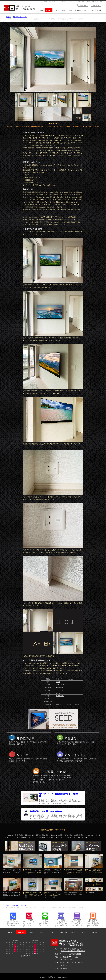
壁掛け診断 (83, 5)
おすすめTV (78, 10)
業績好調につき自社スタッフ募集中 (46, 811)
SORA (70, 10)
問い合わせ (96, 5)
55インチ (59, 693)
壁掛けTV (49, 10)
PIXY (56, 10)
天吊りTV (85, 10)
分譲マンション (61, 685)
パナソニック (60, 690)
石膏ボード (60, 687)
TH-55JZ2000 (60, 696)
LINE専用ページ (65, 965)
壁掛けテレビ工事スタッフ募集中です (73, 951)
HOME (42, 10)
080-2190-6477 (65, 957)
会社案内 (99, 10)
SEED (63, 10)
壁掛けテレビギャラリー (20, 17)
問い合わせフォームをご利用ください (72, 962)
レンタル (92, 10)
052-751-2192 (64, 959)
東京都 (58, 682)
